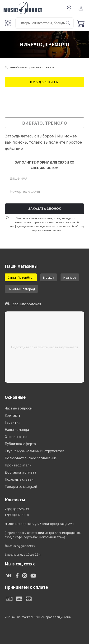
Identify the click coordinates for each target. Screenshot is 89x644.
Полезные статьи (19, 479)
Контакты (13, 415)
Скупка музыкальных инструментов (35, 451)
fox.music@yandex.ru (20, 546)
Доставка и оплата (21, 472)
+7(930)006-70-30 (17, 515)
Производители (18, 465)
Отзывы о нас (16, 437)
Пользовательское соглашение (31, 458)
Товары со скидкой (21, 486)
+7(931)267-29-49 (17, 509)
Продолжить (44, 82)
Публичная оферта (20, 444)
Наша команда (17, 429)
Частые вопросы (19, 408)
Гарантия (12, 422)
